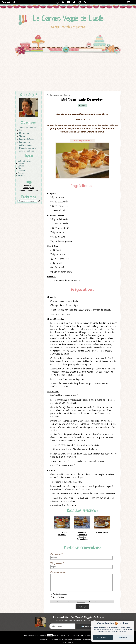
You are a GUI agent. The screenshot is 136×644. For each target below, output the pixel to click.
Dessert (21, 171)
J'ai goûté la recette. (60, 597)
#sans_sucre (33, 190)
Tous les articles (27, 151)
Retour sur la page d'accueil (60, 95)
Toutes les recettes (28, 128)
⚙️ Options (123, 637)
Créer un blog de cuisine (89, 640)
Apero (21, 173)
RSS (74, 635)
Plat (20, 168)
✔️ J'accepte (103, 637)
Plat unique (24, 133)
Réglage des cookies (85, 635)
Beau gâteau (25, 142)
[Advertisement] (68, 74)
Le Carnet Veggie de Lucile (68, 18)
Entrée (21, 166)
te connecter (81, 602)
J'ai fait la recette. (59, 594)
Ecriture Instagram (68, 642)
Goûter (21, 163)
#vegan (22, 190)
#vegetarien (29, 186)
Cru (21, 130)
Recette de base (26, 139)
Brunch (21, 176)
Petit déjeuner (24, 161)
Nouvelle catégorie (28, 148)
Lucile (50, 635)
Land (65, 635)
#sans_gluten (29, 188)
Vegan (22, 136)
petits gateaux (25, 145)
